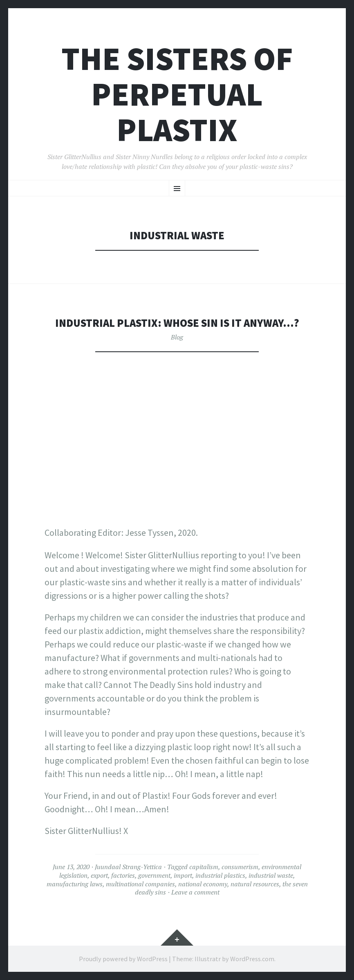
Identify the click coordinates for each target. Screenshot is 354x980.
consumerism (240, 867)
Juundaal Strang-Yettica (128, 867)
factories (123, 875)
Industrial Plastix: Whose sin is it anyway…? (177, 323)
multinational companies (140, 884)
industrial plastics (220, 875)
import (183, 875)
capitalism (204, 867)
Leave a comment (195, 892)
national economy (203, 884)
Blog (177, 337)
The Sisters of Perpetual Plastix (177, 94)
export (99, 875)
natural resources (255, 884)
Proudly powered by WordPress (123, 959)
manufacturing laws (75, 884)
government (154, 875)
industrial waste (271, 875)
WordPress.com (252, 959)
